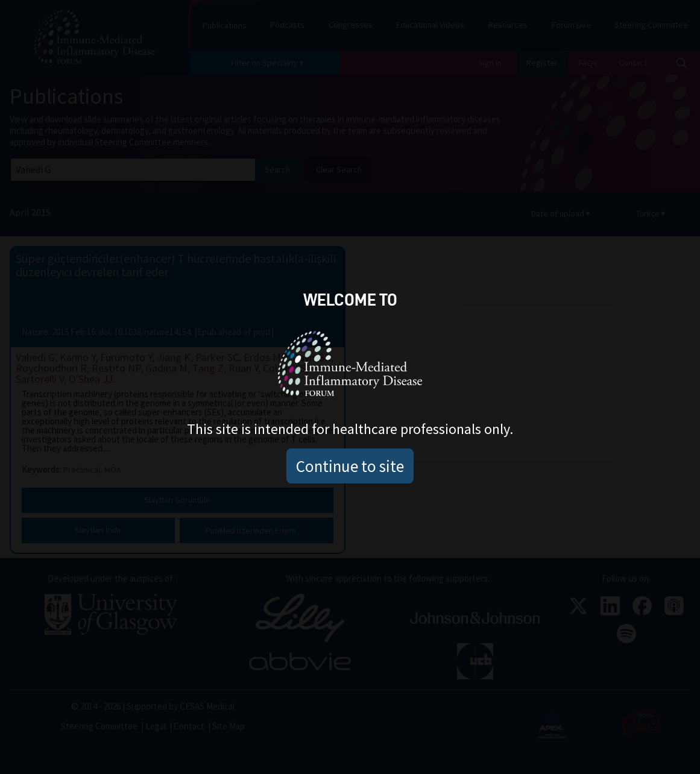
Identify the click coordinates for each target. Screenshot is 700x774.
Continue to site (350, 466)
